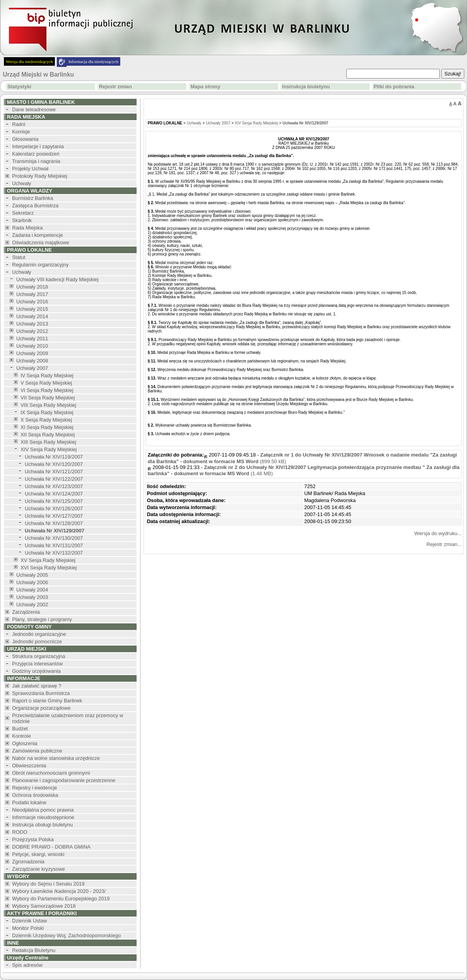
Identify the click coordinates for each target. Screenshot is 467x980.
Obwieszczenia (29, 766)
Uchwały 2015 (32, 309)
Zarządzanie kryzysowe (39, 869)
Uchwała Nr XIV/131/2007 (54, 545)
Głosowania (25, 139)
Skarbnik (22, 220)
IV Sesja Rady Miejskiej (47, 375)
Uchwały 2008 (32, 361)
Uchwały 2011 (32, 339)
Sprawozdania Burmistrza (41, 693)
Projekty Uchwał (30, 169)
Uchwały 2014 (32, 316)
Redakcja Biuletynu (34, 950)
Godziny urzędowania (36, 671)
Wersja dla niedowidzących (29, 61)
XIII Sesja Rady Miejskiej (48, 442)
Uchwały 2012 (32, 331)
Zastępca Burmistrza (35, 206)
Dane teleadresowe (34, 109)
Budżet (20, 729)
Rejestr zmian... (444, 544)
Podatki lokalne (29, 802)
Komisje (21, 132)
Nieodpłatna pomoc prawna (43, 810)
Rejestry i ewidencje (35, 788)
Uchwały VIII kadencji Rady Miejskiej (57, 279)
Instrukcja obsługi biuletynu (42, 825)
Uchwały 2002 (32, 605)
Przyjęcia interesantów (37, 664)
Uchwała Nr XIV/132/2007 (54, 553)
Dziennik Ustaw (30, 921)
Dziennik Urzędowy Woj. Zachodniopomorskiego (66, 935)
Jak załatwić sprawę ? (37, 686)
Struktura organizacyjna (39, 656)
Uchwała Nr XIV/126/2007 (54, 508)
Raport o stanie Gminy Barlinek (47, 701)
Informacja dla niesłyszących (93, 61)
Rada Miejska (27, 228)
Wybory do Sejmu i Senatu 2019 (48, 884)
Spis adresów (27, 965)
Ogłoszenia (25, 743)
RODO (20, 832)
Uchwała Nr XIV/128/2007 (54, 523)
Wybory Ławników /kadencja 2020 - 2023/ (59, 891)
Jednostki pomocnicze (37, 641)
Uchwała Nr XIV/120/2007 (54, 464)
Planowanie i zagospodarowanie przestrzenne (64, 780)
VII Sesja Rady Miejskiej (48, 398)
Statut (19, 257)
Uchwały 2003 (32, 597)
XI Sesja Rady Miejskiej (47, 427)
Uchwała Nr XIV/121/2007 (54, 472)
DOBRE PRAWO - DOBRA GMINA (51, 847)
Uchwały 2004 (32, 590)
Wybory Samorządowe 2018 (44, 906)
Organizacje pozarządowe (41, 708)
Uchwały (22, 183)
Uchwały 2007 (32, 368)
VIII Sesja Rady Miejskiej (48, 405)
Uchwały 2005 (32, 575)
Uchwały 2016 (32, 302)
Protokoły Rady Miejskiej (40, 176)
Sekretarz (23, 213)
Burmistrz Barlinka (32, 198)
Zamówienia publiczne (37, 751)
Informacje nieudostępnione (43, 817)
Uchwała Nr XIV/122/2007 (54, 479)
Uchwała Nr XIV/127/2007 (54, 516)
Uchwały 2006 (32, 582)
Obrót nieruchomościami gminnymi (51, 773)
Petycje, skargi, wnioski (38, 854)
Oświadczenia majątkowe (41, 242)
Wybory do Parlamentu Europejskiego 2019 (61, 899)
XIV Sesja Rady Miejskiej (49, 449)
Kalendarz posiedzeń (36, 154)
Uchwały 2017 (32, 294)
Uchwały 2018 (32, 287)
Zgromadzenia (28, 862)
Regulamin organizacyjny (40, 265)
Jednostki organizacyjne (39, 634)
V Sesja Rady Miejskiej (46, 383)
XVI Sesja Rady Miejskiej (49, 568)
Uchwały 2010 (32, 346)
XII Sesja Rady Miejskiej (48, 435)
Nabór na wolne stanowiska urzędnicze (56, 758)
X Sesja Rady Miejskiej (46, 420)
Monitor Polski (28, 928)
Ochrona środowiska (35, 795)
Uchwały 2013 (32, 324)
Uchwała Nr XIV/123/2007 (54, 486)
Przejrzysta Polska (33, 839)
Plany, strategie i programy (42, 619)
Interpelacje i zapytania (38, 146)
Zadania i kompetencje (38, 235)
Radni (19, 124)
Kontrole (21, 736)
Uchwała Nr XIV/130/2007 (54, 538)
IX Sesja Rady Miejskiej (47, 412)
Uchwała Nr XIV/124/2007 (54, 494)
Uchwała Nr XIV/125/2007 (54, 501)
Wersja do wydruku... (438, 533)
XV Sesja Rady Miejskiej (48, 560)
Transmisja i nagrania (36, 161)
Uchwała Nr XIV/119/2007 (54, 457)
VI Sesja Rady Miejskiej (47, 390)
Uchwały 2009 (32, 353)
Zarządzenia (26, 612)
